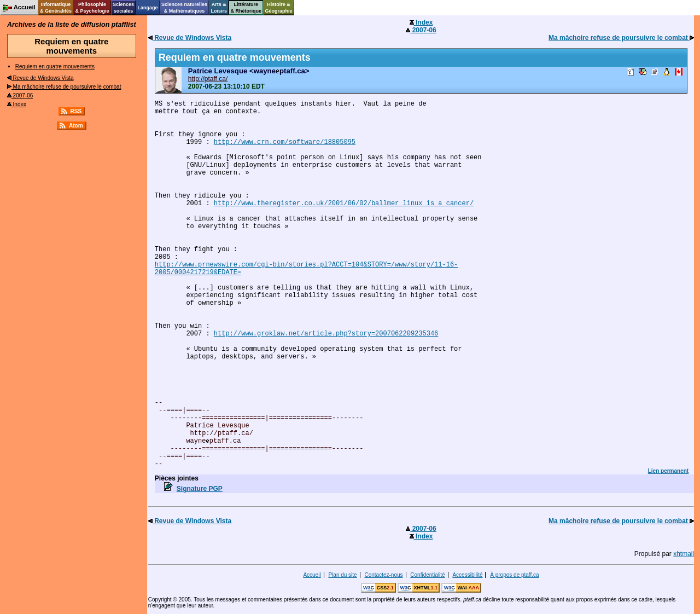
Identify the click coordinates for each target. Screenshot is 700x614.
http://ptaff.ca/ (208, 79)
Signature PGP (200, 489)
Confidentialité (427, 575)
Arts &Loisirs (219, 8)
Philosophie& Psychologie (92, 8)
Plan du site (342, 575)
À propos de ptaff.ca (514, 575)
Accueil (312, 575)
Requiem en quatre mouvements (55, 66)
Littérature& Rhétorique (246, 8)
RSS (76, 111)
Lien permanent (668, 471)
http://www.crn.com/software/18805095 (285, 142)
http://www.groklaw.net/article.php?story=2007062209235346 (326, 334)
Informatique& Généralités (56, 8)
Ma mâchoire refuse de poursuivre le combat (64, 87)
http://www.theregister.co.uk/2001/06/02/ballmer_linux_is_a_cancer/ (344, 204)
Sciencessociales (123, 8)
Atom (76, 126)
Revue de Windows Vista (40, 78)
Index (17, 104)
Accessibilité (467, 575)
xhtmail (684, 554)
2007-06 (20, 95)
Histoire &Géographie (279, 8)
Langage (147, 8)
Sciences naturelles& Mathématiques (184, 8)
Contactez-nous (383, 575)
